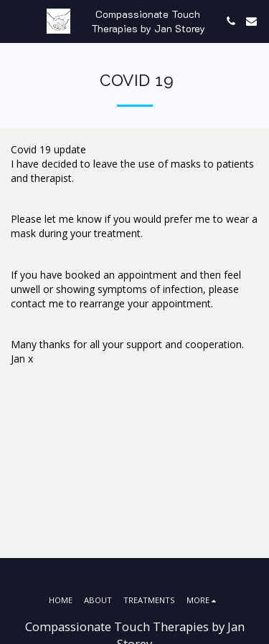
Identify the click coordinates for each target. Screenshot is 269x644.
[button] (16, 20)
